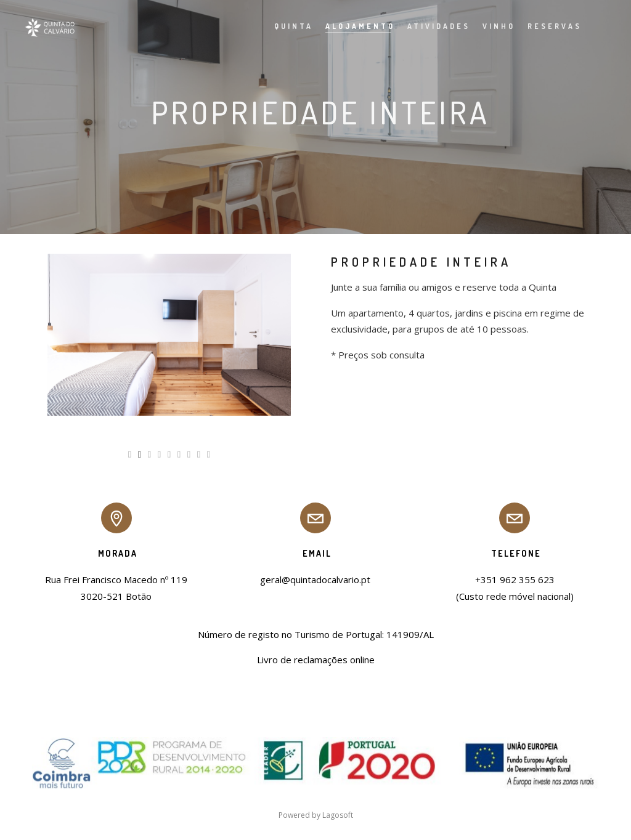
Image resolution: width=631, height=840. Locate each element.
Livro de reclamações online (316, 660)
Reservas (547, 26)
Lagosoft (338, 815)
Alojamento (352, 26)
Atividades (431, 26)
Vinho (491, 26)
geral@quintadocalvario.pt (315, 580)
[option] (169, 335)
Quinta (286, 26)
